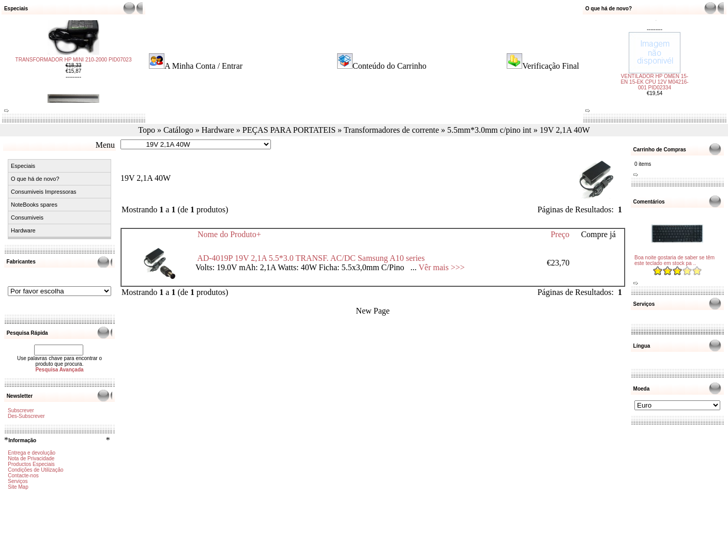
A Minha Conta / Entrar (203, 66)
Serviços (18, 481)
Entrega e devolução (32, 453)
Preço (560, 234)
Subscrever (21, 410)
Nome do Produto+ (229, 234)
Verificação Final (551, 66)
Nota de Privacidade (31, 458)
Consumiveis (27, 217)
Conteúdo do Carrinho (390, 66)
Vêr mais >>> (442, 267)
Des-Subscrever (26, 416)
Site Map (18, 487)
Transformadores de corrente (391, 130)
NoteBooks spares (34, 205)
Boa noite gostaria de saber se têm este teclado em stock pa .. (674, 260)
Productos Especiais (31, 464)
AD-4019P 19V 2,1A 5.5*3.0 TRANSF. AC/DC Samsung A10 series (311, 258)
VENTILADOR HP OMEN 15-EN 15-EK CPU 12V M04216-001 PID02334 (654, 68)
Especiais (23, 166)
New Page (373, 311)
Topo (147, 130)
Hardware (218, 130)
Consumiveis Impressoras (44, 192)
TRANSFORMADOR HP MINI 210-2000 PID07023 (74, 74)
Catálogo (178, 130)
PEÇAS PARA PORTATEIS (289, 130)
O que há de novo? (35, 179)
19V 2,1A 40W (565, 130)
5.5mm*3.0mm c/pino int (489, 130)
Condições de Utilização (35, 470)
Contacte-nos (23, 476)
